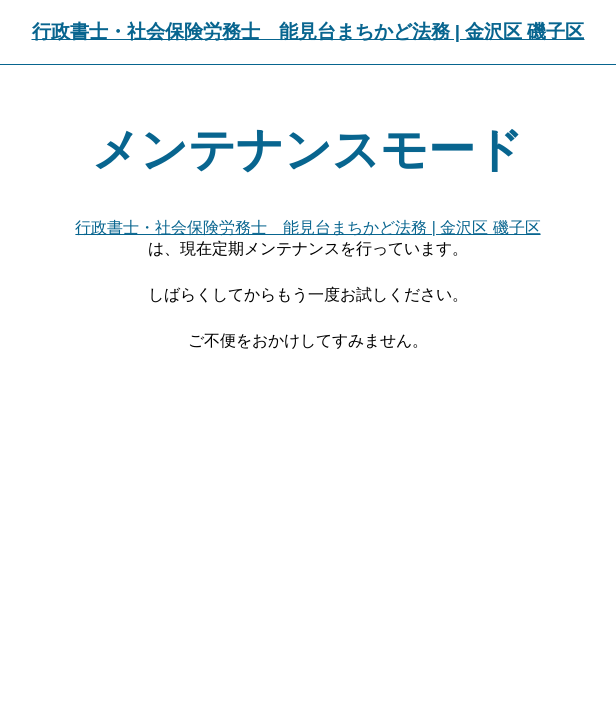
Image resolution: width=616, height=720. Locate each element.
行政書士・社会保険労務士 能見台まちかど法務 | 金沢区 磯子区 (308, 31)
